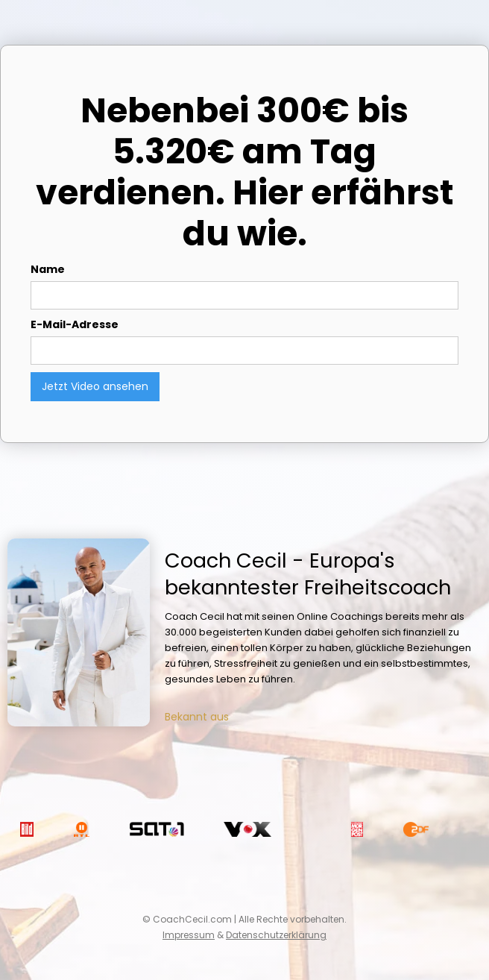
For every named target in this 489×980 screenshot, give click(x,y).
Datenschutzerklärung (276, 935)
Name (48, 269)
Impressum (189, 935)
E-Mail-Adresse (75, 324)
